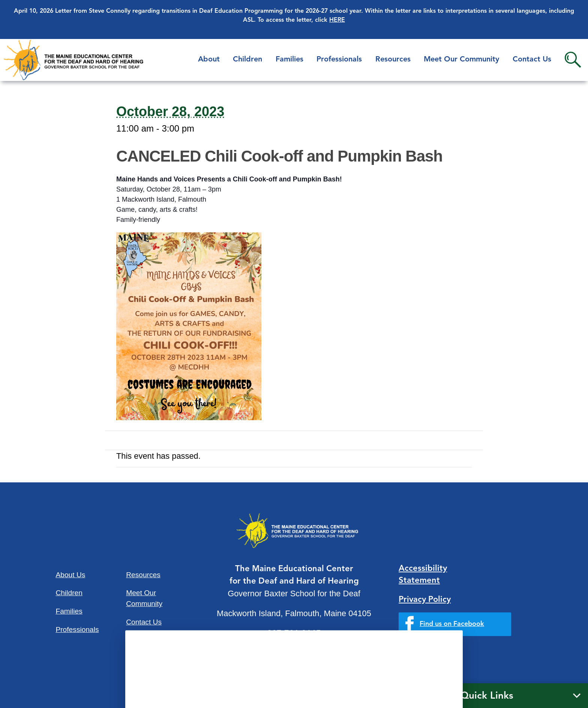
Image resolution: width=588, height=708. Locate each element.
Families (289, 60)
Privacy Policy (425, 600)
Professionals (339, 60)
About (209, 60)
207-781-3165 (294, 634)
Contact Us (532, 60)
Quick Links (487, 696)
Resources (393, 60)
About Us (70, 575)
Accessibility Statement (423, 575)
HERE (337, 20)
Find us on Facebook (452, 624)
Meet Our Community (461, 60)
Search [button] (573, 60)
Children (247, 60)
